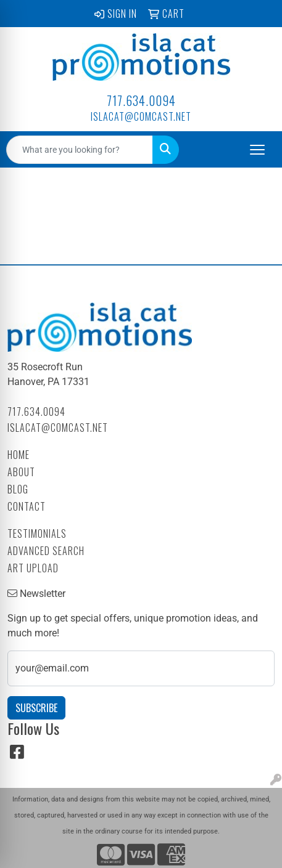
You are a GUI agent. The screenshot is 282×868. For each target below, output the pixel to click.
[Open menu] (257, 150)
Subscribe (36, 708)
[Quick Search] (80, 150)
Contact (27, 506)
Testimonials (37, 533)
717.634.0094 (141, 100)
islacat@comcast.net (141, 116)
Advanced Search (46, 551)
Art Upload (33, 568)
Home (19, 455)
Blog (18, 489)
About (21, 472)
